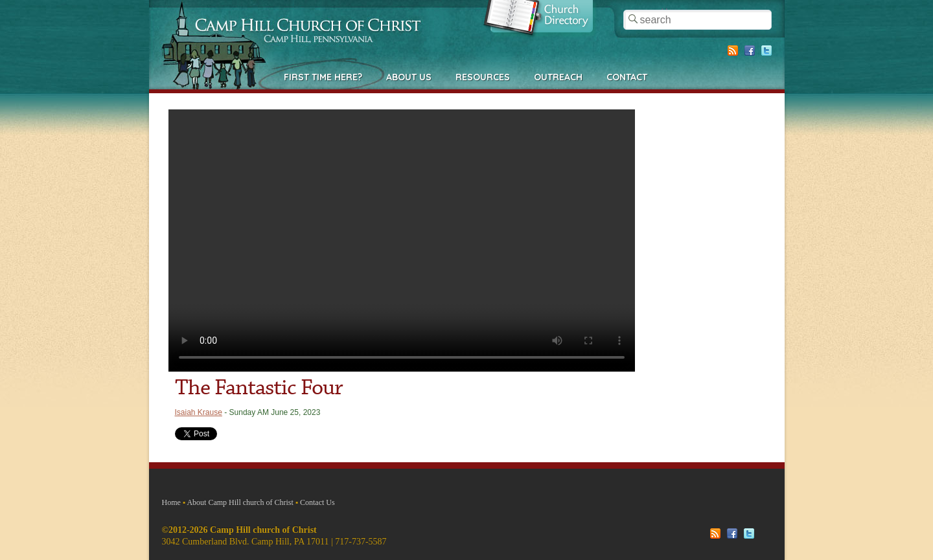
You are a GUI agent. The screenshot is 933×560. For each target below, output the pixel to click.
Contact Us (317, 502)
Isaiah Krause (199, 412)
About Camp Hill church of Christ (240, 502)
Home (171, 502)
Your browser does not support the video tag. (402, 241)
